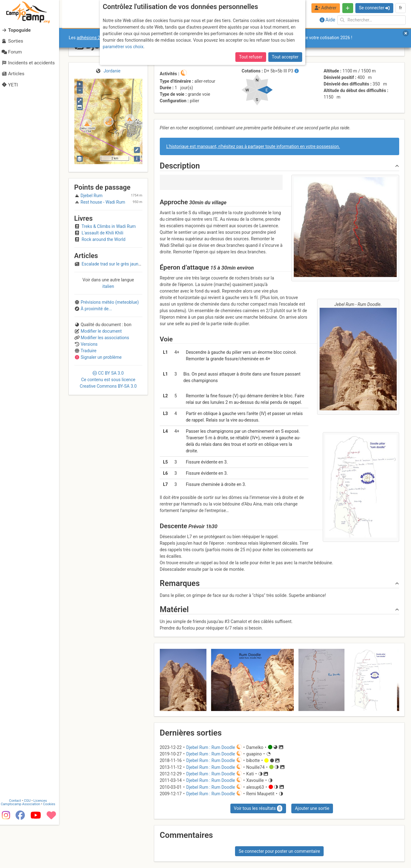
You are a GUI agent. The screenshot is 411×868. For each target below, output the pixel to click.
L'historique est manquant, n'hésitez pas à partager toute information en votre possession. (253, 146)
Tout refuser (251, 57)
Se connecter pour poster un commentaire (279, 851)
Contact (18, 844)
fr (400, 8)
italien (108, 286)
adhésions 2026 (92, 38)
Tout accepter (285, 57)
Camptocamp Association (23, 847)
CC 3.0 (108, 380)
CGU (30, 844)
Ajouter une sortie (312, 808)
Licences (43, 844)
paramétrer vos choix (123, 47)
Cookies (52, 847)
